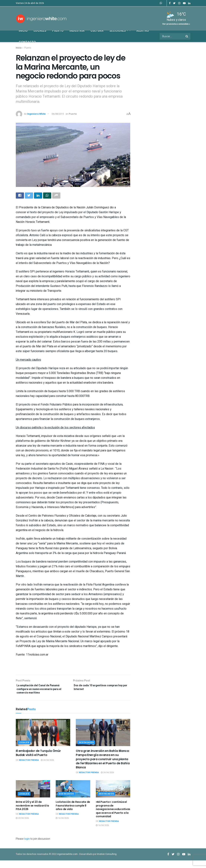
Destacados (86, 750)
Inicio (23, 30)
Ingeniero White (36, 114)
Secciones (119, 30)
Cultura (97, 30)
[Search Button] (187, 36)
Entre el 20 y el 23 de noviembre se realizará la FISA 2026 (32, 813)
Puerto (58, 30)
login (27, 846)
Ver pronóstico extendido (176, 24)
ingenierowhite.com (67, 862)
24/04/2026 (47, 768)
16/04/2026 (62, 826)
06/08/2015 (58, 114)
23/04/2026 (22, 826)
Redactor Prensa (29, 768)
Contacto (27, 42)
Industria (77, 30)
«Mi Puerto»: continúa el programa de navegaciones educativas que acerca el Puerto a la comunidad (113, 817)
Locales (40, 30)
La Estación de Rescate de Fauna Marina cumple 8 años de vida (73, 813)
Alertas (143, 30)
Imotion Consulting (107, 862)
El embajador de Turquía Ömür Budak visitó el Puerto (38, 760)
